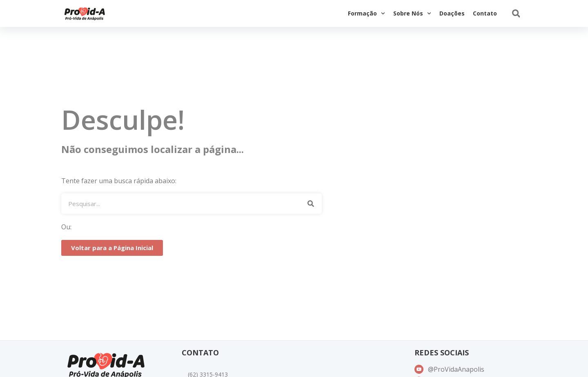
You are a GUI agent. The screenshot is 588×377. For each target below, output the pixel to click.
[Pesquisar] (311, 204)
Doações (452, 13)
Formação (366, 13)
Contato (485, 13)
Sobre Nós (412, 13)
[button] (516, 14)
